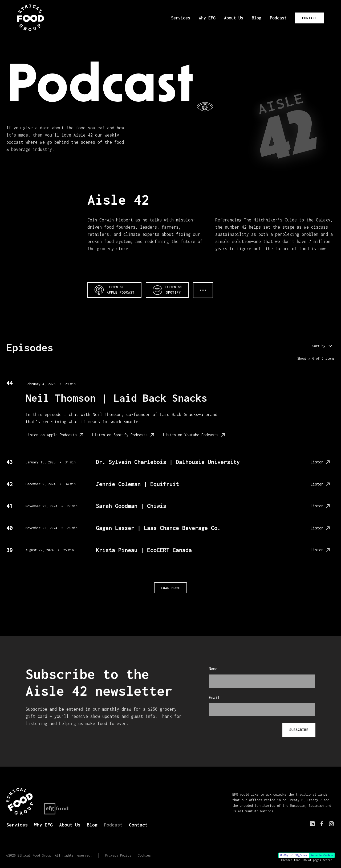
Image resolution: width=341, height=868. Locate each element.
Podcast (278, 18)
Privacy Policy (118, 855)
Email (214, 698)
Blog (257, 18)
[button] (323, 346)
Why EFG (207, 18)
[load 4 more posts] (170, 588)
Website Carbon (322, 855)
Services (181, 18)
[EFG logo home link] (31, 18)
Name (213, 669)
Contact (310, 18)
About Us (234, 18)
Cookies (144, 855)
